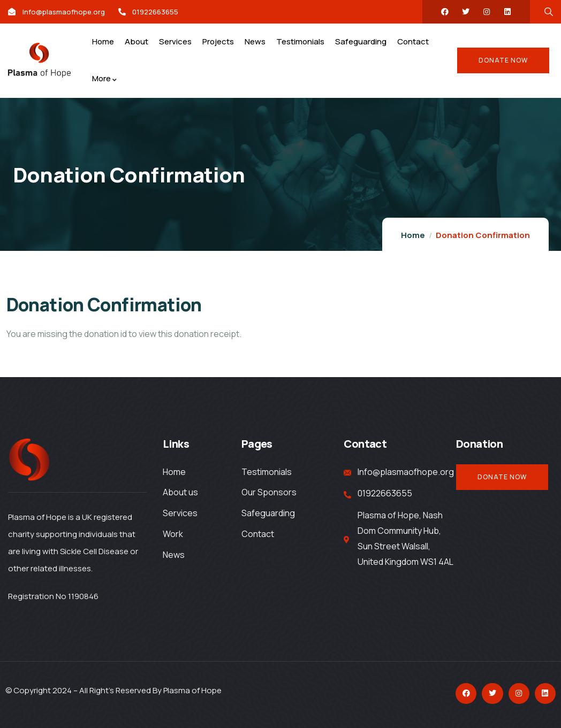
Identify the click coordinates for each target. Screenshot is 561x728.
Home (413, 235)
